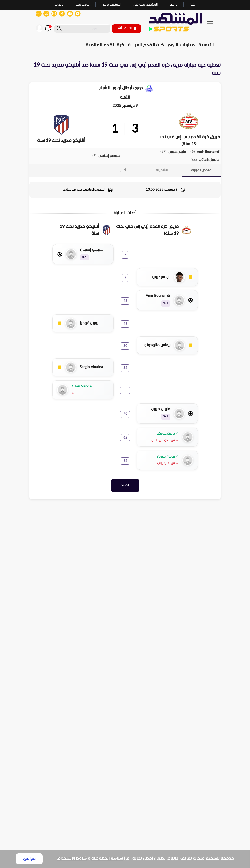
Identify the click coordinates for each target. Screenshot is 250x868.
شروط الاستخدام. (72, 859)
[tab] (201, 170)
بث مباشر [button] (126, 28)
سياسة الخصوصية (107, 859)
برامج (174, 5)
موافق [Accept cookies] (29, 859)
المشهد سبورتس (146, 5)
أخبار (192, 5)
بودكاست (83, 5)
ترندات (59, 5)
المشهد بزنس (111, 5)
